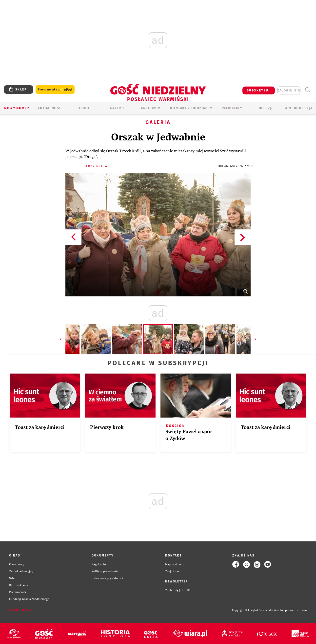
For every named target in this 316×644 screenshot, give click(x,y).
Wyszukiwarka (307, 90)
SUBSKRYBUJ (258, 90)
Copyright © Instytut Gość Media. (253, 610)
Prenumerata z (55, 90)
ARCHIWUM (151, 108)
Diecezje (266, 108)
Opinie (84, 108)
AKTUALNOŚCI (50, 108)
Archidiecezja (299, 108)
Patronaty (232, 108)
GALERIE (117, 108)
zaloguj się (289, 90)
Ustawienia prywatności (107, 578)
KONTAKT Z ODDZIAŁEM (191, 108)
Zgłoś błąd (20, 610)
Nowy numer (17, 108)
